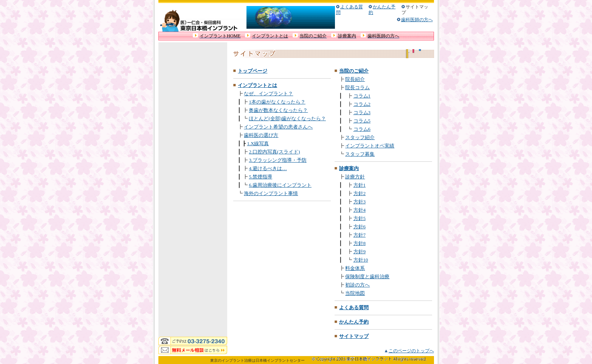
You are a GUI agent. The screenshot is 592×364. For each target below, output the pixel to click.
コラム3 (362, 113)
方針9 (360, 252)
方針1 (360, 185)
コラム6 (362, 129)
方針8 (360, 243)
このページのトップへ (411, 351)
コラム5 (362, 121)
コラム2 (362, 104)
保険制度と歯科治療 (367, 277)
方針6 (360, 227)
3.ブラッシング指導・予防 (278, 160)
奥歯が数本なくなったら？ (278, 110)
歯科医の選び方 (261, 135)
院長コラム (357, 88)
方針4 (360, 210)
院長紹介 (355, 79)
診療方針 (355, 177)
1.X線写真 (258, 144)
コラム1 (362, 96)
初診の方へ (357, 285)
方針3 (360, 202)
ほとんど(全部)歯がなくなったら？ (287, 119)
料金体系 (355, 268)
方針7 (360, 235)
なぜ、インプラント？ (268, 94)
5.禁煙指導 (260, 177)
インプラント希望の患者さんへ (278, 127)
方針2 (360, 194)
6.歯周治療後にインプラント (280, 185)
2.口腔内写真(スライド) (274, 152)
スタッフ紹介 (360, 138)
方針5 (360, 218)
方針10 (361, 260)
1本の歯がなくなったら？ (277, 102)
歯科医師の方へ (417, 20)
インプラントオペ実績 (370, 146)
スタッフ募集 (360, 154)
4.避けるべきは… (268, 169)
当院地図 (355, 293)
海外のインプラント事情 (271, 194)
